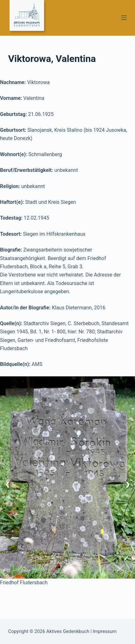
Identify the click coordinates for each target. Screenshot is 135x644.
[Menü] (124, 18)
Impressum (104, 631)
